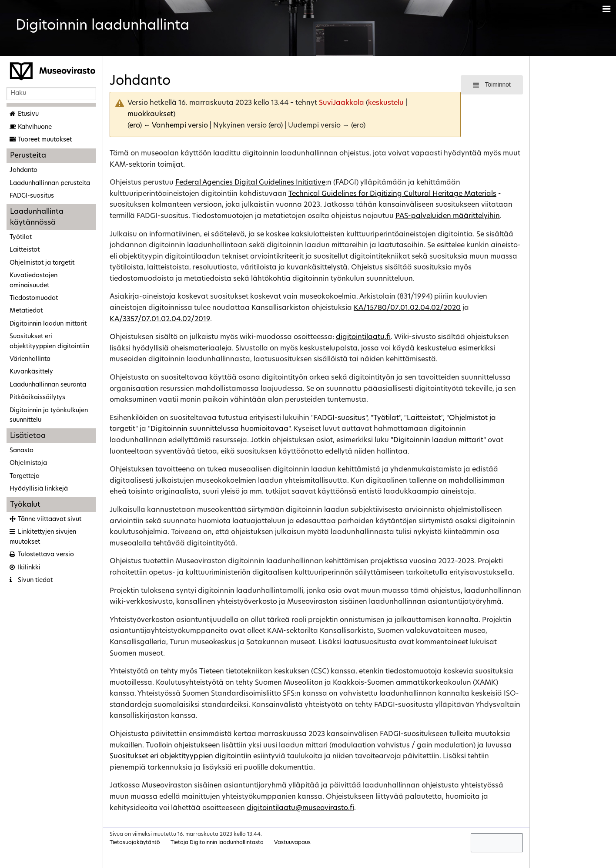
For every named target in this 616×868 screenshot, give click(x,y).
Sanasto (22, 451)
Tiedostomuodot (34, 298)
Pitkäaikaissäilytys (37, 398)
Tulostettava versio (46, 555)
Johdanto (23, 170)
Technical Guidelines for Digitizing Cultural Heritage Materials (392, 194)
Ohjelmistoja (28, 463)
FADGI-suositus (32, 196)
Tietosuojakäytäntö (135, 843)
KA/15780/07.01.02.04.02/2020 (407, 308)
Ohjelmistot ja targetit (42, 263)
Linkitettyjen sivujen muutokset (43, 537)
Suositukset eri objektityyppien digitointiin (49, 341)
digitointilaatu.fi (363, 337)
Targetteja (25, 476)
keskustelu (386, 103)
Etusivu (28, 114)
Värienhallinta (30, 359)
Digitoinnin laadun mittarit (48, 324)
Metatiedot (26, 311)
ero (134, 126)
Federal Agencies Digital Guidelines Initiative (250, 183)
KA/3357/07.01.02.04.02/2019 (160, 320)
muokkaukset (150, 114)
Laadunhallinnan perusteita (50, 183)
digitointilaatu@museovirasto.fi (300, 808)
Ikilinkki (29, 568)
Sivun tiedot (35, 580)
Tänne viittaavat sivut (50, 520)
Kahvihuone (35, 127)
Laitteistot (25, 250)
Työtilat (21, 237)
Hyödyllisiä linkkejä (39, 489)
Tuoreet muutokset (45, 140)
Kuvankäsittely (31, 372)
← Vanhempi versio (176, 126)
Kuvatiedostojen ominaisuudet (33, 281)
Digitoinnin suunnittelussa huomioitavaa (219, 429)
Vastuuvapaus (292, 843)
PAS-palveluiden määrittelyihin (448, 216)
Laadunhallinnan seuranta (48, 385)
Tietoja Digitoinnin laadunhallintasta (217, 843)
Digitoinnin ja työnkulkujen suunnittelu (49, 415)
